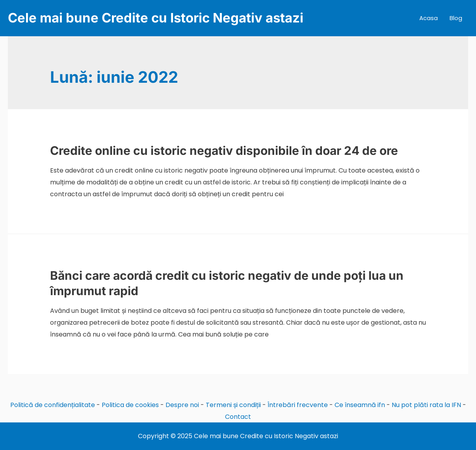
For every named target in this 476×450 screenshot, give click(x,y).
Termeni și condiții (233, 405)
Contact (238, 417)
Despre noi (182, 405)
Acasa (429, 18)
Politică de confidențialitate (53, 405)
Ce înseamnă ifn (360, 405)
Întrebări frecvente (298, 405)
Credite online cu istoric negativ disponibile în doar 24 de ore (224, 151)
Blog (456, 18)
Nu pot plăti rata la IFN (426, 405)
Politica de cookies (130, 405)
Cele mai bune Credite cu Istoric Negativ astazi (156, 18)
